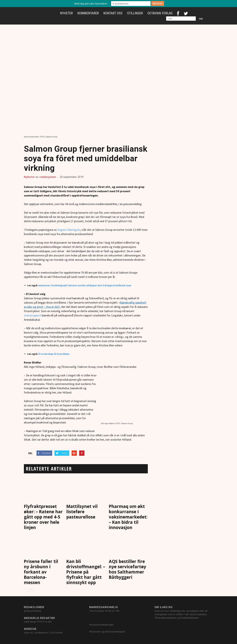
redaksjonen (48, 177)
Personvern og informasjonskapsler (108, 632)
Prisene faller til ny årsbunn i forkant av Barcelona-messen (41, 572)
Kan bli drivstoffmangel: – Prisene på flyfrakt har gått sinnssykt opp (86, 572)
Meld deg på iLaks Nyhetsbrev (91, 4)
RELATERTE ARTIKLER (49, 469)
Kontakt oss (113, 13)
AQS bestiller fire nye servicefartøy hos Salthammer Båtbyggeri (127, 569)
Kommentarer (88, 13)
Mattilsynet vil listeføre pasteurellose (82, 512)
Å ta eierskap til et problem (54, 354)
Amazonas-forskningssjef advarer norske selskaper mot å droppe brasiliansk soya (85, 285)
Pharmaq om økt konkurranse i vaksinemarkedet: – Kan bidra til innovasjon (128, 517)
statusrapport (33, 315)
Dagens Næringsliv (68, 230)
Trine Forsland (97, 611)
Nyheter (66, 13)
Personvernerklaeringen (101, 625)
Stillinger (135, 13)
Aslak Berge (30, 622)
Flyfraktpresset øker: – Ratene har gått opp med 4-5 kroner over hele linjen (43, 517)
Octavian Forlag (160, 13)
